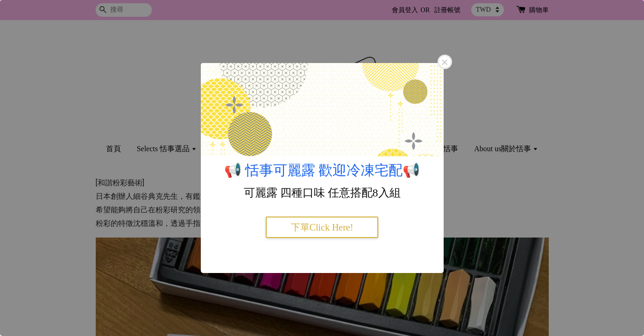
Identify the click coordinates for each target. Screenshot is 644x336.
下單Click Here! (322, 227)
